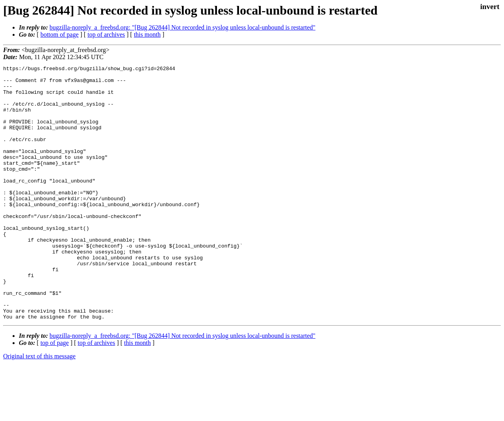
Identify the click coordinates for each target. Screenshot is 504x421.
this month (147, 34)
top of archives (106, 34)
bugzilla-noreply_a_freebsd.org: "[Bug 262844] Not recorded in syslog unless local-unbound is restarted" (183, 27)
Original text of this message (39, 407)
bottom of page (60, 34)
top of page (55, 394)
